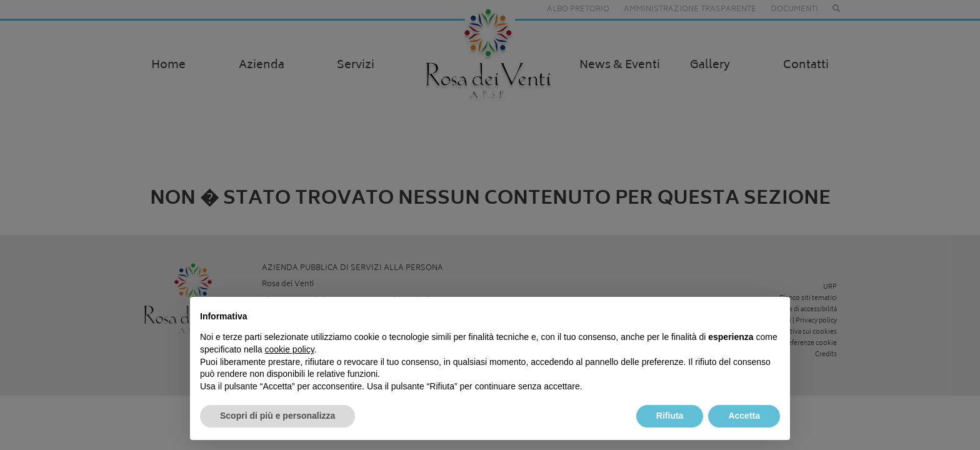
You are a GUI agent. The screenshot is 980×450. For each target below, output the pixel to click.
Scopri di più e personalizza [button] (277, 416)
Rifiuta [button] (670, 416)
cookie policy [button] (290, 349)
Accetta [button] (744, 416)
